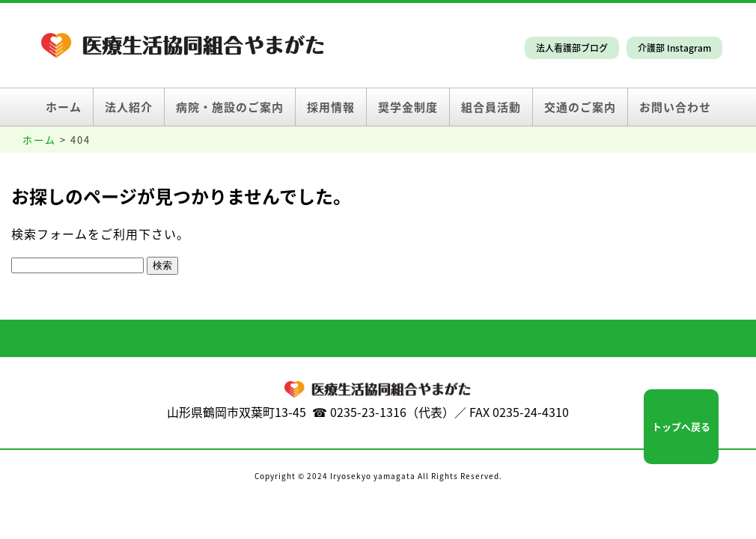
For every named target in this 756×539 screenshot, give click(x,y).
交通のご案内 (580, 107)
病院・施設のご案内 (230, 107)
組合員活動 (491, 107)
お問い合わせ (675, 107)
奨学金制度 (408, 107)
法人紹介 (129, 107)
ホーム (64, 107)
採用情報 (331, 107)
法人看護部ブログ (572, 48)
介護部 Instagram (674, 48)
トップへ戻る (681, 426)
